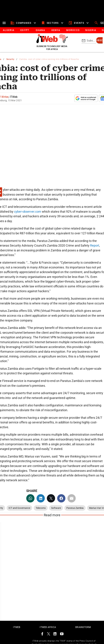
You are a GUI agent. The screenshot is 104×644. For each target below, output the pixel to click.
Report (95, 245)
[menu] (4, 23)
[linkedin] (41, 498)
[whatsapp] (30, 498)
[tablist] (52, 30)
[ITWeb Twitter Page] (49, 634)
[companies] (24, 23)
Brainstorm (83, 627)
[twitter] (51, 498)
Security (10, 59)
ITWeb (17, 627)
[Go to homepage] (52, 42)
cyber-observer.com (27, 212)
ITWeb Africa (48, 627)
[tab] (8, 30)
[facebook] (61, 498)
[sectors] (53, 23)
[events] (79, 23)
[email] (72, 498)
